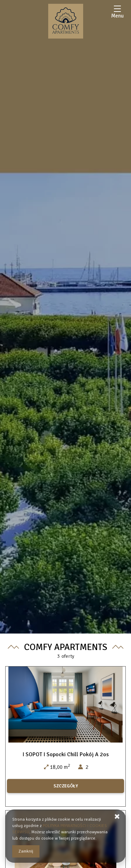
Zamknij (26, 851)
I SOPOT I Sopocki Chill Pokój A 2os (66, 754)
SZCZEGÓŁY (66, 786)
